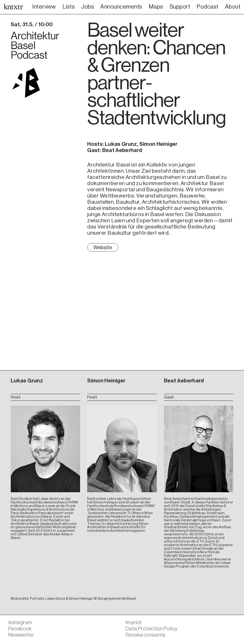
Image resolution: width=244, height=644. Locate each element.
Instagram (21, 622)
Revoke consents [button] (147, 635)
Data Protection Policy (153, 629)
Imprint (134, 622)
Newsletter (22, 635)
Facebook (21, 629)
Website (103, 248)
